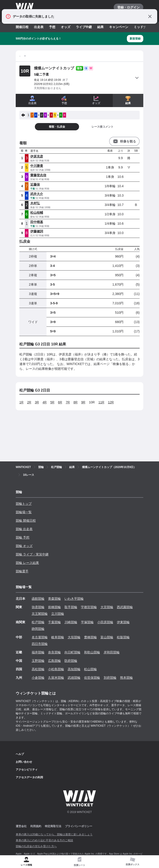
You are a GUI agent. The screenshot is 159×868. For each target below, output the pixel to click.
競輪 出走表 (24, 529)
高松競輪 (38, 669)
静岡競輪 (38, 629)
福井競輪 (38, 652)
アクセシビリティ (27, 770)
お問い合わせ (24, 762)
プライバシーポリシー (79, 826)
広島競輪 (54, 661)
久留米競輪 (56, 678)
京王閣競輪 (40, 614)
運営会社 (21, 826)
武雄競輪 (74, 678)
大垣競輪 (74, 637)
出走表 (39, 27)
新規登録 (135, 39)
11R (101, 402)
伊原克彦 (37, 156)
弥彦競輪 (38, 607)
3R (37, 402)
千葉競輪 (54, 622)
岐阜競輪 (58, 637)
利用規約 (36, 826)
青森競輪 (54, 599)
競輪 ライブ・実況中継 (32, 554)
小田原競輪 (105, 622)
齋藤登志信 (38, 175)
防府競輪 (71, 661)
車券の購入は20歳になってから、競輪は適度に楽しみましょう (54, 834)
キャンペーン (119, 27)
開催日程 (22, 27)
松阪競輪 (123, 637)
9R (83, 402)
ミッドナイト (143, 27)
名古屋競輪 (40, 637)
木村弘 (35, 203)
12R (111, 402)
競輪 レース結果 (27, 563)
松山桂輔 (37, 213)
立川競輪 (58, 614)
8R (75, 402)
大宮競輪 (107, 607)
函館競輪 (38, 599)
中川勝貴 (37, 166)
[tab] (80, 862)
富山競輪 (107, 637)
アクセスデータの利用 (29, 777)
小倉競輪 (38, 678)
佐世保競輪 (92, 678)
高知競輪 (74, 669)
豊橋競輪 (90, 637)
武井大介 (37, 194)
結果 (100, 27)
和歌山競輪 (92, 652)
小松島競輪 (56, 669)
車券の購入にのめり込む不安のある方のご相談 (44, 840)
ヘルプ (20, 754)
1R (21, 402)
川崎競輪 (71, 622)
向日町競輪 (72, 652)
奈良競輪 (54, 652)
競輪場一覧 (24, 512)
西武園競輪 (125, 607)
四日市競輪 (40, 644)
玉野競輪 (38, 661)
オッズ (66, 27)
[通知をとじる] (150, 16)
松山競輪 (90, 669)
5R (52, 402)
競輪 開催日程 (26, 521)
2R (29, 402)
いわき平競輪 (74, 599)
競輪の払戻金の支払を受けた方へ (36, 846)
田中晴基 (37, 222)
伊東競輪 (123, 622)
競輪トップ (24, 504)
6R (60, 402)
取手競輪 (71, 607)
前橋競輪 (54, 607)
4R (45, 402)
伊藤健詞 (37, 231)
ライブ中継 (84, 27)
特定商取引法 (53, 826)
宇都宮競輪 (89, 607)
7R (68, 402)
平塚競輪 (87, 622)
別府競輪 (110, 678)
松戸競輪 (38, 622)
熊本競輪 (126, 678)
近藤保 (35, 184)
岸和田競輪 (112, 652)
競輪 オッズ (24, 546)
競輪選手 (22, 571)
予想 (52, 27)
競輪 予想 (23, 537)
